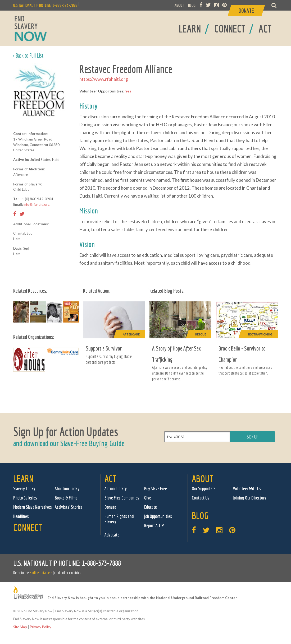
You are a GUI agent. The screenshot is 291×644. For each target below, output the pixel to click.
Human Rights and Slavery (119, 519)
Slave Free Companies (122, 498)
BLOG (192, 5)
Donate (110, 507)
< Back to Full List (28, 55)
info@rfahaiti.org (37, 204)
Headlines (21, 516)
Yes (128, 91)
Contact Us (201, 498)
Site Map (20, 627)
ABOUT (179, 5)
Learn (23, 479)
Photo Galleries (25, 498)
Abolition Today (67, 489)
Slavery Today (24, 489)
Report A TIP (154, 526)
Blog (200, 515)
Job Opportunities (158, 516)
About (203, 479)
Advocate (112, 535)
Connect (28, 527)
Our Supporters (204, 489)
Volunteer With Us (247, 489)
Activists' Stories (69, 507)
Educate (151, 507)
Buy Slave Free (156, 489)
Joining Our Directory (249, 498)
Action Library (116, 489)
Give (148, 498)
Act (110, 479)
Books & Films (66, 498)
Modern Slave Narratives (33, 507)
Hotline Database (41, 573)
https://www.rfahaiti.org (104, 79)
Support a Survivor (104, 348)
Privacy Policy (41, 627)
